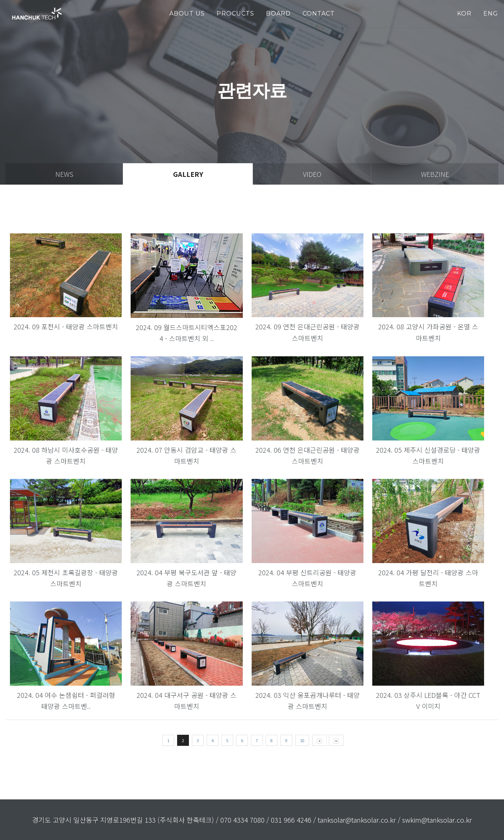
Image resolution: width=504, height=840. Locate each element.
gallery (188, 174)
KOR (464, 13)
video (312, 174)
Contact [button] (319, 13)
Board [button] (278, 13)
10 (302, 740)
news (64, 174)
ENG (491, 13)
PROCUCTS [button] (235, 13)
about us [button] (187, 13)
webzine (435, 174)
